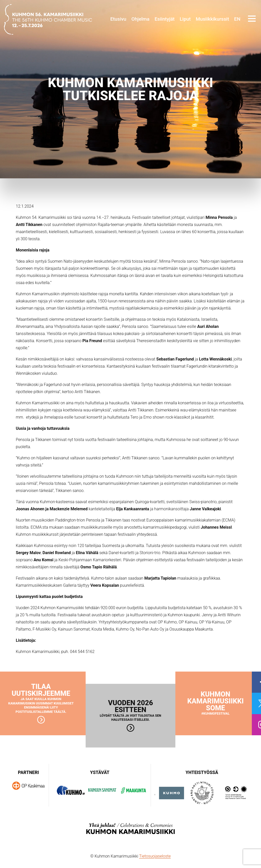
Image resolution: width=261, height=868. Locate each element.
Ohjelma (140, 19)
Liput (185, 19)
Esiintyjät (165, 19)
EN (237, 19)
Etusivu (118, 19)
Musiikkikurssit (212, 19)
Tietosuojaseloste (155, 856)
